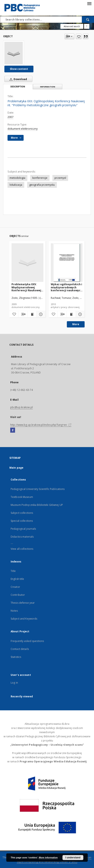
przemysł (60, 178)
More (76, 324)
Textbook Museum (22, 497)
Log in (14, 683)
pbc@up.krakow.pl (22, 407)
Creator (15, 587)
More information (48, 858)
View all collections (22, 549)
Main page (16, 468)
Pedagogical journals (23, 529)
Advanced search (72, 26)
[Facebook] (13, 430)
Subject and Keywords (24, 619)
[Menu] (89, 3)
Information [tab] (48, 87)
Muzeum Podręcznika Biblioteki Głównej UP (37, 505)
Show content (19, 69)
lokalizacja (16, 185)
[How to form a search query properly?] (87, 26)
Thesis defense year (23, 603)
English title (17, 579)
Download (17, 79)
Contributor (18, 595)
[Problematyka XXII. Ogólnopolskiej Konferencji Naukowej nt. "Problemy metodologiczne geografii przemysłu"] (14, 53)
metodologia (17, 178)
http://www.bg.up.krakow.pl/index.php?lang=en (41, 425)
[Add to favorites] (79, 36)
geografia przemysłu (42, 185)
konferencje (40, 178)
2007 (10, 117)
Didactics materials (22, 537)
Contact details (20, 649)
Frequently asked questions (27, 641)
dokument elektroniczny (23, 129)
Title (13, 571)
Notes (14, 611)
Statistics (16, 657)
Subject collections (22, 513)
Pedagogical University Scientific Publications (38, 489)
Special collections (22, 521)
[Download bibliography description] (23, 314)
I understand (73, 858)
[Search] (88, 19)
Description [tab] (18, 87)
